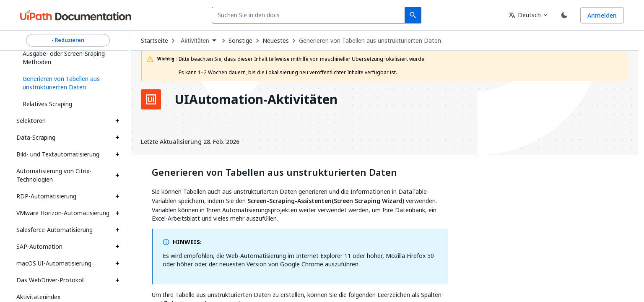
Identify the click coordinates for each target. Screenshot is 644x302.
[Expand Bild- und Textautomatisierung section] (117, 154)
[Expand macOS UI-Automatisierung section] (117, 263)
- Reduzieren (68, 40)
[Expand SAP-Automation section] (117, 247)
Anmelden (602, 15)
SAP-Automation (39, 246)
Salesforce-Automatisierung (55, 230)
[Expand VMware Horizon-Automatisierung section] (117, 213)
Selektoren (31, 121)
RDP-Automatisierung (46, 196)
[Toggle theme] (564, 15)
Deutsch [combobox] (525, 15)
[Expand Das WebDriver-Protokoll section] (117, 280)
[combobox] (310, 15)
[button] (68, 83)
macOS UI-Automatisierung (54, 263)
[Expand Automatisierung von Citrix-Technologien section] (117, 175)
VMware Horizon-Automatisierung (63, 213)
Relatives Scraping (47, 104)
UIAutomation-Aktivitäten (256, 99)
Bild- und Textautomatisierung (58, 154)
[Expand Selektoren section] (117, 121)
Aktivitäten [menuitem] (195, 41)
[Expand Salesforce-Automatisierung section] (117, 230)
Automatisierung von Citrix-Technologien (54, 175)
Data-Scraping (36, 137)
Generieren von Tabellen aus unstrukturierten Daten (370, 41)
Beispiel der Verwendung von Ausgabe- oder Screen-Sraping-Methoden (65, 53)
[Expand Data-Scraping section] (117, 138)
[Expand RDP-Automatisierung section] (117, 196)
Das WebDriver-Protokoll (51, 280)
